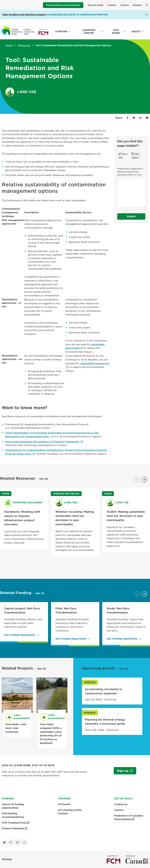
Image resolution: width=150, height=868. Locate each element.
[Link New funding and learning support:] (24, 15)
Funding (61, 32)
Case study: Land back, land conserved (16, 728)
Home (9, 45)
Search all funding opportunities (13, 806)
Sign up (122, 771)
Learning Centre (89, 32)
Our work (116, 32)
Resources (24, 45)
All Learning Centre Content (70, 812)
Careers (125, 5)
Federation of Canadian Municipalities (129, 818)
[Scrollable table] (56, 304)
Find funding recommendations (63, 5)
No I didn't (136, 156)
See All (44, 479)
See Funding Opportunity (20, 635)
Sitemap (7, 859)
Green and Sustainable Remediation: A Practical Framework (43, 442)
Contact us (121, 804)
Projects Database (15, 829)
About (136, 32)
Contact (112, 5)
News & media (95, 5)
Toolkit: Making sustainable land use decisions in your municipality (126, 516)
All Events (64, 804)
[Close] (146, 14)
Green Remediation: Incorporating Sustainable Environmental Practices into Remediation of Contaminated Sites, (52, 435)
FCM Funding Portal (16, 823)
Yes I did (123, 156)
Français (137, 5)
